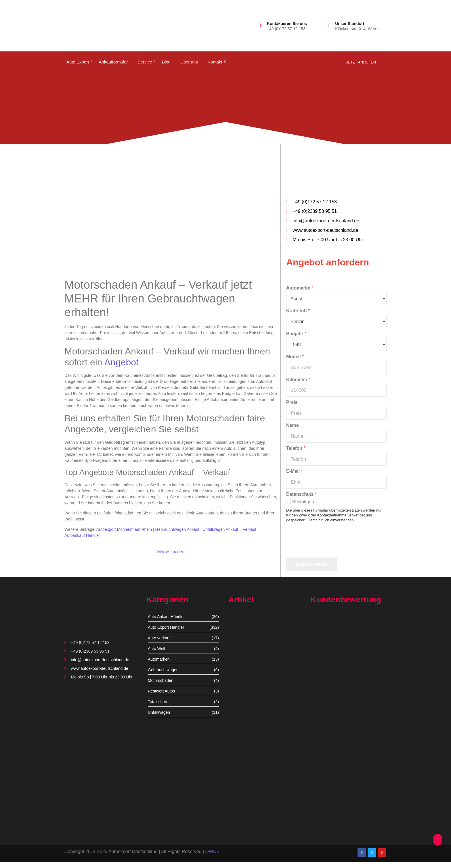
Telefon (296, 448)
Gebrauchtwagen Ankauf (177, 529)
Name (293, 425)
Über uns (189, 62)
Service (146, 62)
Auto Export (79, 62)
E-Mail (295, 471)
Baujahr (296, 334)
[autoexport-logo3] (84, 24)
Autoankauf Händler (82, 535)
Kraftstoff (298, 311)
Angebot (122, 362)
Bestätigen (303, 502)
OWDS (212, 851)
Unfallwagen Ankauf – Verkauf (229, 529)
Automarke (300, 288)
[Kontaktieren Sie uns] (261, 25)
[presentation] (330, 550)
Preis (292, 402)
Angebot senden (312, 564)
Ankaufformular (113, 62)
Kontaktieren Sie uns (287, 24)
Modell (295, 357)
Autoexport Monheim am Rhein (124, 529)
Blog (166, 62)
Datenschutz (301, 494)
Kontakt (216, 62)
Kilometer (298, 380)
